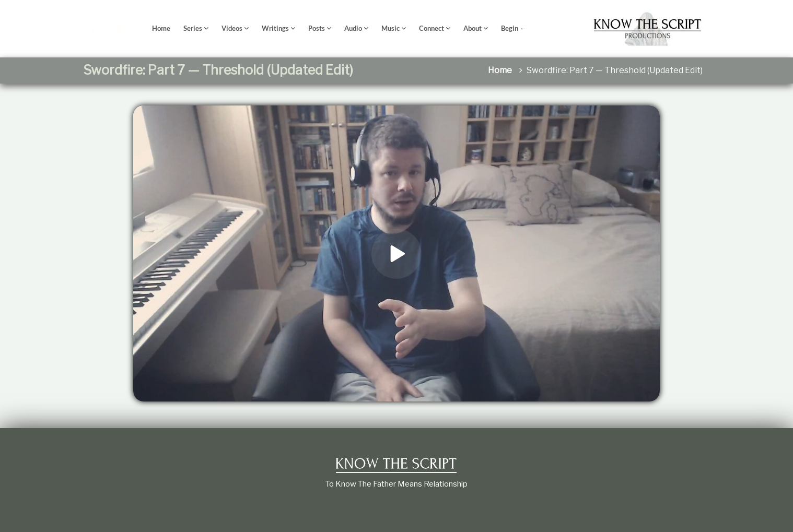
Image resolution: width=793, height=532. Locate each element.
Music (390, 28)
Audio (353, 28)
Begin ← (514, 28)
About (473, 28)
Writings (275, 28)
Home (161, 28)
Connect (432, 28)
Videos (232, 28)
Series (193, 28)
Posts (317, 28)
